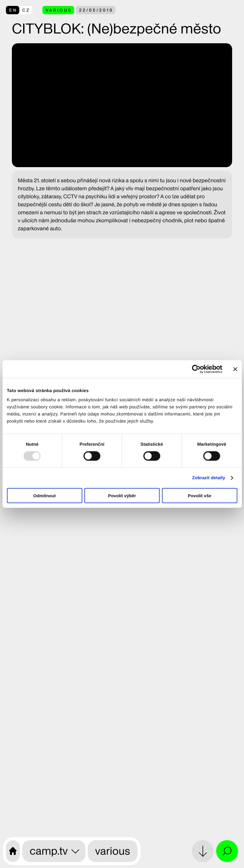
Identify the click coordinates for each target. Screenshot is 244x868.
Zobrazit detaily (209, 478)
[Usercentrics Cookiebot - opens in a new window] (196, 369)
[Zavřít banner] (235, 369)
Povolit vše (199, 496)
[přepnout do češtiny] (19, 10)
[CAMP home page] (13, 851)
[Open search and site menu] (227, 851)
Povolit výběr (122, 496)
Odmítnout (44, 496)
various (113, 851)
